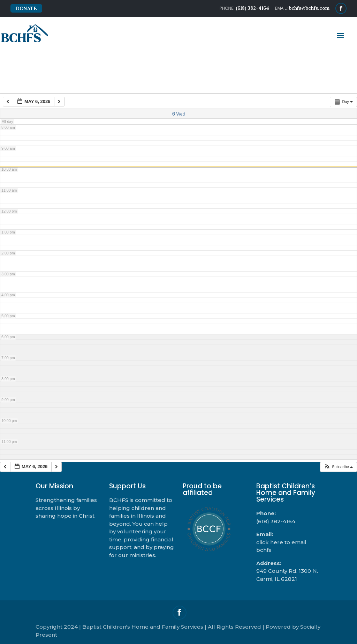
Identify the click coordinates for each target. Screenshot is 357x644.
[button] (338, 467)
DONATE (26, 8)
